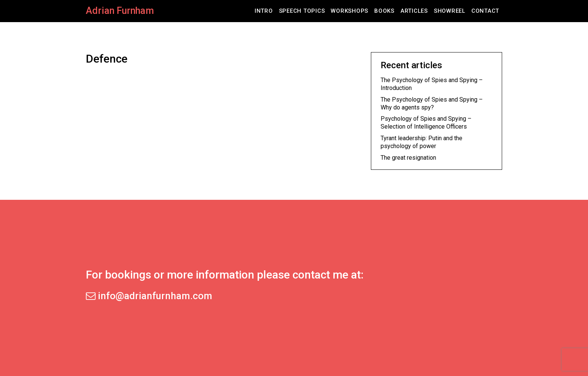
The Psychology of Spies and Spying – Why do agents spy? (432, 103)
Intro (264, 11)
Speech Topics (302, 11)
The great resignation (408, 158)
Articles (414, 11)
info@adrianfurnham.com (149, 296)
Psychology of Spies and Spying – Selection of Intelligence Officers (426, 123)
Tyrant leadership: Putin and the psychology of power (421, 142)
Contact (485, 11)
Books (384, 11)
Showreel (450, 11)
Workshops (349, 11)
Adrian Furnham (120, 11)
